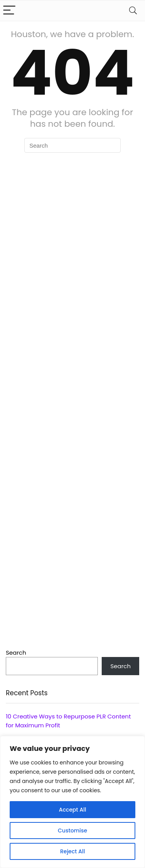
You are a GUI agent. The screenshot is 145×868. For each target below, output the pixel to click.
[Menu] (9, 11)
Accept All (72, 810)
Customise (73, 831)
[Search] (133, 11)
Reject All (72, 851)
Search (16, 653)
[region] (72, 802)
